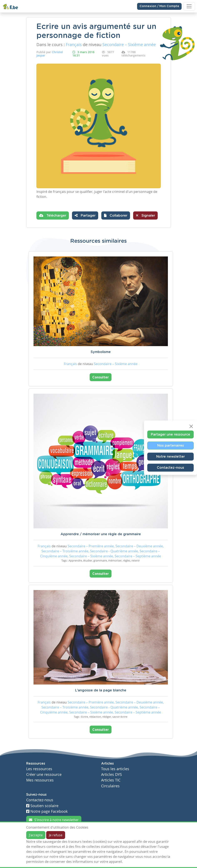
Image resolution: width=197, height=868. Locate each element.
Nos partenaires (171, 445)
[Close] (191, 426)
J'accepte (36, 835)
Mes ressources (40, 780)
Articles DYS (112, 774)
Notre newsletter (170, 456)
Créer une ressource (44, 774)
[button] (116, 215)
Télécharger (53, 215)
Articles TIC (111, 780)
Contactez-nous (170, 467)
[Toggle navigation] (189, 6)
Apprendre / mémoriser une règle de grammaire (101, 534)
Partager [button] (85, 215)
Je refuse (56, 835)
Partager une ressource (170, 434)
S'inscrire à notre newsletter (54, 820)
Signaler (145, 215)
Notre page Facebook (47, 811)
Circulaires (110, 786)
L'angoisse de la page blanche (101, 690)
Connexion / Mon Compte (159, 6)
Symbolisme (101, 352)
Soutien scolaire (42, 806)
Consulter (101, 377)
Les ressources (39, 769)
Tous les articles (115, 769)
